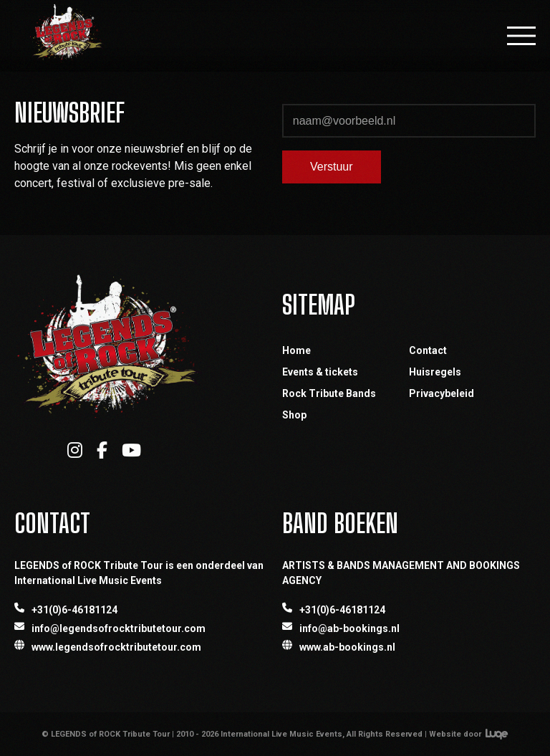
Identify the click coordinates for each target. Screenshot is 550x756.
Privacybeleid (442, 393)
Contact (428, 350)
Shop (294, 415)
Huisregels (435, 372)
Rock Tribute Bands (329, 393)
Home (296, 350)
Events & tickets (320, 372)
